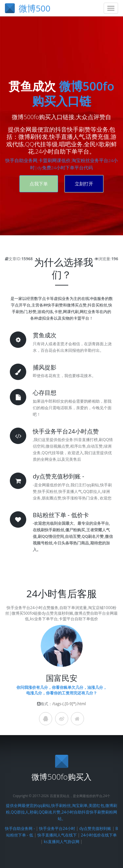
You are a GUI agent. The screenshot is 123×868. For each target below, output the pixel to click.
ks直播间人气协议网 (61, 842)
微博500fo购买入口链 (73, 94)
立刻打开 (84, 184)
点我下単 (39, 184)
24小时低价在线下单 (99, 835)
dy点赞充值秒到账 (96, 828)
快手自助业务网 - (20, 828)
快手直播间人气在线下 (57, 835)
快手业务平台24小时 (57, 828)
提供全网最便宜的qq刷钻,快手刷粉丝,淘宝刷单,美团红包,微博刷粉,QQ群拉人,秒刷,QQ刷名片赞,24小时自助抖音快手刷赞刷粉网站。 (61, 812)
